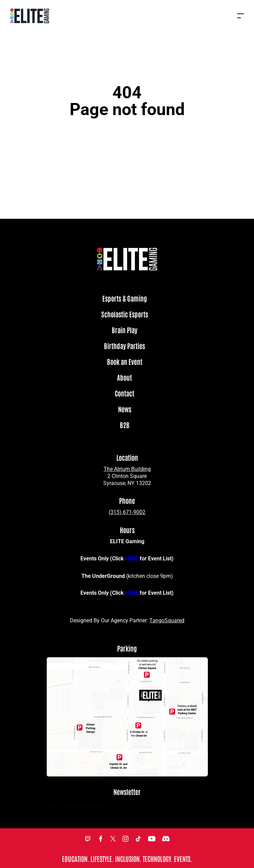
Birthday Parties (124, 346)
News (125, 409)
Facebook (101, 839)
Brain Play (124, 330)
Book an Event (125, 362)
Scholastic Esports (125, 314)
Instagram (125, 839)
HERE (132, 559)
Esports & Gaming (125, 299)
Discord (166, 839)
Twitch (88, 839)
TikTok (138, 839)
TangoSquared (167, 620)
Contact (124, 393)
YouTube (152, 839)
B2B (125, 425)
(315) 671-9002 (127, 512)
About (124, 378)
